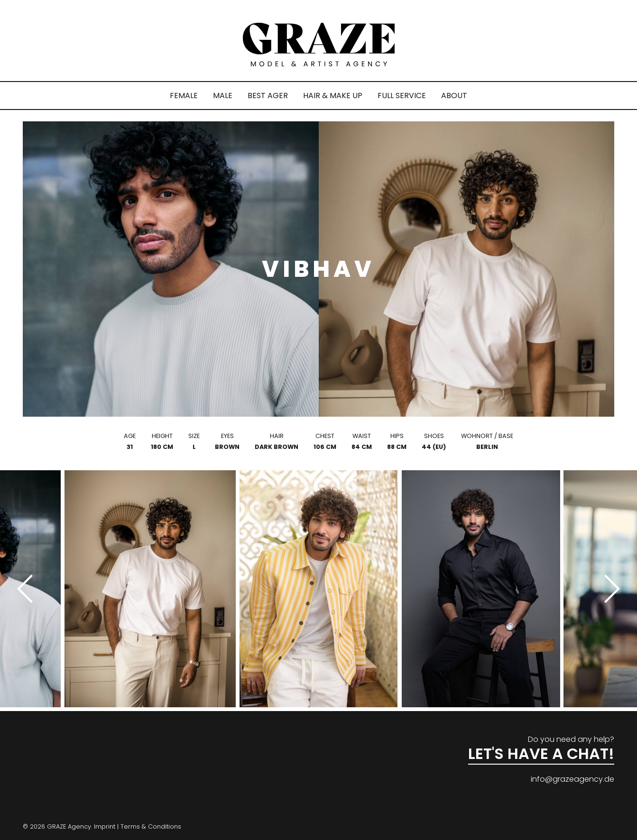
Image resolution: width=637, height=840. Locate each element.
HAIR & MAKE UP (333, 96)
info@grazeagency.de (572, 779)
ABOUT (454, 96)
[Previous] (28, 589)
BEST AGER (268, 96)
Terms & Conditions (151, 826)
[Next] (609, 589)
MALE (223, 96)
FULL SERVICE (402, 96)
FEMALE (184, 96)
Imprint (105, 826)
